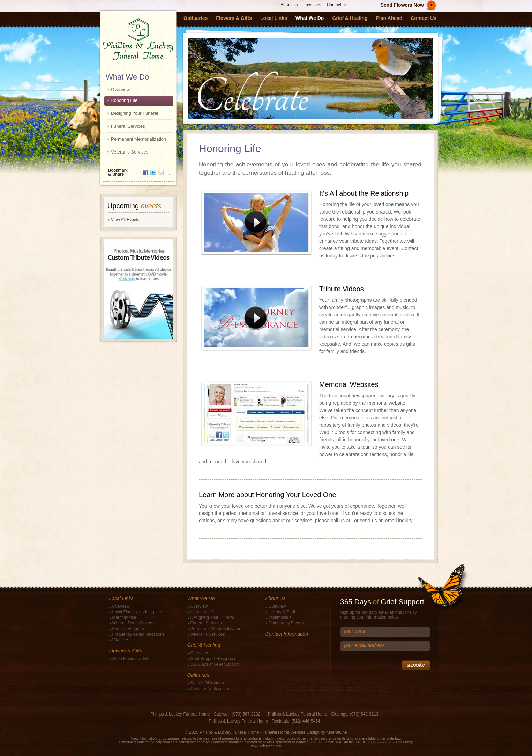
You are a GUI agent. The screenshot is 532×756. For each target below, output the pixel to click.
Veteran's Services (130, 152)
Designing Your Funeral (134, 113)
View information (144, 738)
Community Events (286, 623)
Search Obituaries (207, 683)
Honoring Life (124, 100)
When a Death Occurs (133, 623)
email (391, 521)
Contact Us (337, 5)
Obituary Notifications (210, 689)
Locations (312, 5)
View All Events (125, 220)
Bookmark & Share (138, 170)
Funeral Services (128, 126)
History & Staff (282, 612)
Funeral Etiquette (128, 629)
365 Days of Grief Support (215, 664)
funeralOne (337, 732)
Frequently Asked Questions (138, 634)
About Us (289, 5)
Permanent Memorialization (138, 139)
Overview (120, 89)
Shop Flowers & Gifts (132, 659)
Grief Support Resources (213, 659)
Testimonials (280, 617)
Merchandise (124, 617)
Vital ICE (120, 640)
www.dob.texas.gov (266, 746)
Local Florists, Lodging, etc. (138, 612)
